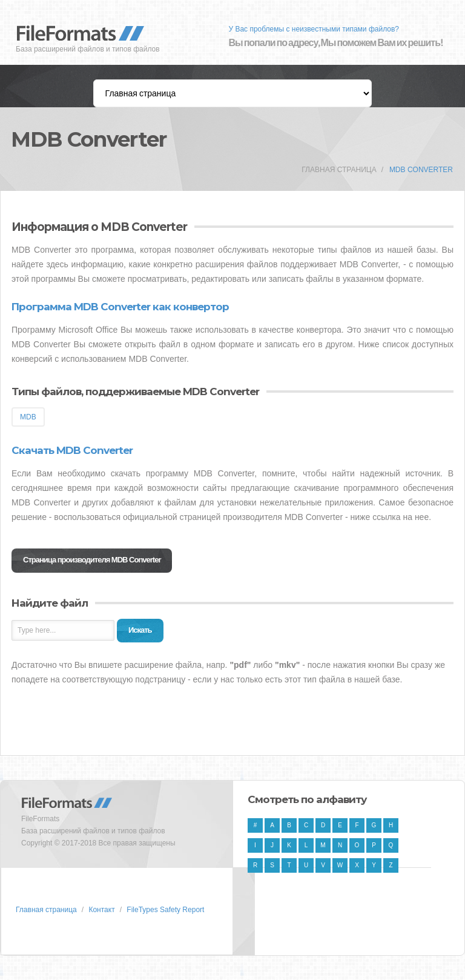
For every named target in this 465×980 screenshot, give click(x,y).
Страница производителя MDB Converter (92, 560)
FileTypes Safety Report (165, 910)
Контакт (101, 910)
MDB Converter (421, 170)
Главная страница (339, 170)
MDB (28, 417)
